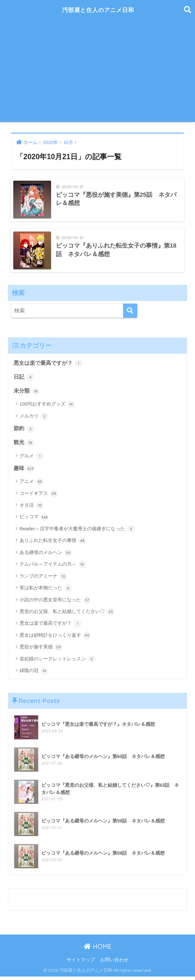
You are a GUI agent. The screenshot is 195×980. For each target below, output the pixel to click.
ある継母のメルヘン (46, 556)
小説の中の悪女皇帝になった (55, 603)
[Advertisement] (98, 75)
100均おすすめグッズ (47, 407)
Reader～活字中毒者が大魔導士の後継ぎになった (77, 532)
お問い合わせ (114, 963)
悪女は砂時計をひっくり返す (55, 639)
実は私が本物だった (46, 591)
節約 (24, 431)
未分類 (27, 394)
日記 (24, 380)
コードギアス (39, 497)
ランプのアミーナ (43, 580)
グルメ (32, 459)
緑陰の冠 (34, 674)
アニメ (32, 485)
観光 (24, 446)
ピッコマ (34, 520)
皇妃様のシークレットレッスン (58, 662)
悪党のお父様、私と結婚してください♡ (67, 615)
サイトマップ (81, 963)
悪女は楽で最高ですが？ (48, 365)
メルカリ (34, 419)
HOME (98, 950)
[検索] (130, 313)
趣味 (24, 472)
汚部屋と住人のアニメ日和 (98, 10)
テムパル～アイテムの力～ (53, 568)
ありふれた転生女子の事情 (53, 544)
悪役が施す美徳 (41, 650)
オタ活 (32, 508)
